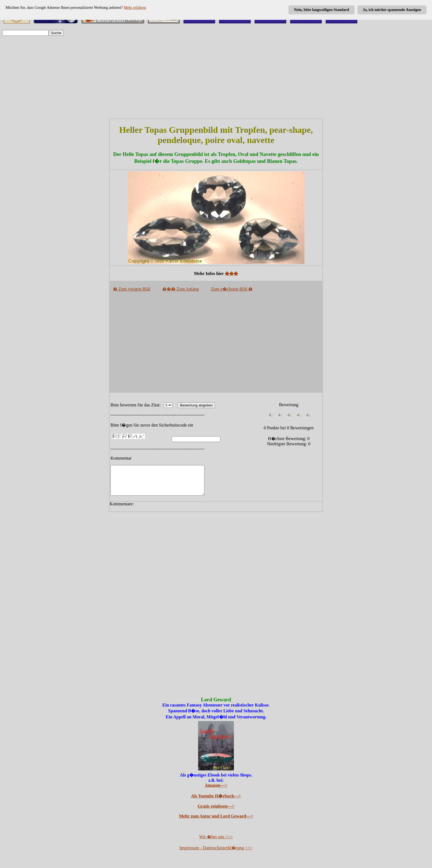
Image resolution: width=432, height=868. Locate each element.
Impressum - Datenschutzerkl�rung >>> (216, 854)
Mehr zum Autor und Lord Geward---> (216, 822)
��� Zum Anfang (181, 289)
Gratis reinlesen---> (216, 812)
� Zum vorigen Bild (132, 289)
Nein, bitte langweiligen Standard (322, 10)
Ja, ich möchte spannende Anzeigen (392, 10)
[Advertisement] (216, 77)
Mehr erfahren (135, 8)
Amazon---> (216, 791)
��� (231, 273)
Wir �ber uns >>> (216, 843)
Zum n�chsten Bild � (232, 289)
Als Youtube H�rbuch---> (216, 802)
